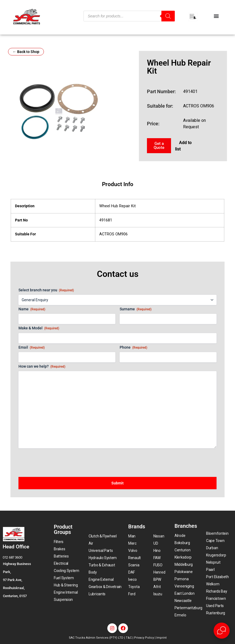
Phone (133, 348)
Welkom (213, 584)
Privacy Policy (144, 638)
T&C (129, 638)
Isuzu (158, 594)
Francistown (216, 598)
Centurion (182, 550)
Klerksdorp (183, 557)
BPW (157, 579)
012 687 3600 (12, 557)
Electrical (61, 563)
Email (32, 348)
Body (93, 572)
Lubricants (97, 594)
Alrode (180, 536)
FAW (157, 558)
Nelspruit (213, 562)
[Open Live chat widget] (222, 631)
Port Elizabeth (217, 577)
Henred (159, 572)
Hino (157, 551)
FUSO (158, 565)
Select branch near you (46, 290)
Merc (132, 543)
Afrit (157, 587)
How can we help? (42, 367)
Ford (132, 594)
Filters (59, 542)
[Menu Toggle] (216, 16)
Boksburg (182, 543)
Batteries (61, 556)
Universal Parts (101, 551)
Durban (212, 548)
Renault (134, 558)
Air (91, 543)
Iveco (132, 579)
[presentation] (59, 460)
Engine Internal (66, 592)
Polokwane (183, 572)
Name (32, 309)
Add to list (183, 146)
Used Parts (215, 606)
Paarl (210, 570)
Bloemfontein (217, 533)
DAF (132, 572)
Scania (134, 565)
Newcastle (183, 601)
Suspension (63, 600)
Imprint (161, 638)
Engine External (101, 579)
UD (156, 543)
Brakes (59, 549)
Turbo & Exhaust (102, 565)
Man (132, 536)
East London (185, 593)
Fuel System (64, 578)
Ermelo (180, 615)
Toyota (134, 587)
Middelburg (184, 564)
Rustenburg (216, 613)
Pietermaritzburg (188, 608)
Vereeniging (184, 586)
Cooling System (67, 571)
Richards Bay (217, 591)
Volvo (133, 551)
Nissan (159, 536)
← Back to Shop (26, 52)
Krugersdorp (216, 555)
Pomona (181, 579)
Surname (136, 309)
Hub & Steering (66, 585)
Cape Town (215, 541)
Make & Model (39, 328)
